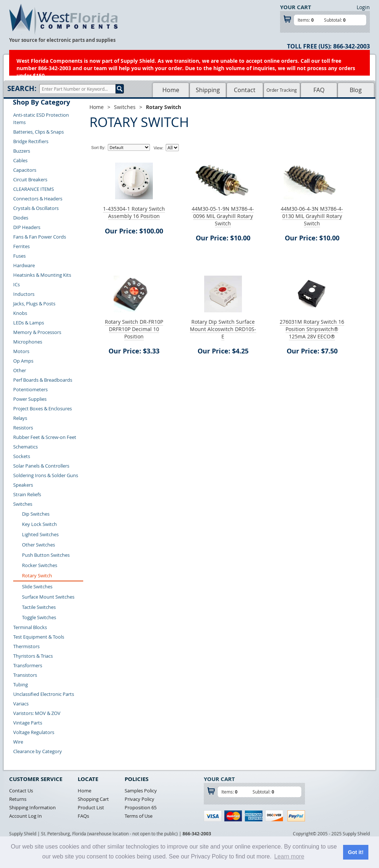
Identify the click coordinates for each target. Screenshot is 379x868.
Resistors (23, 428)
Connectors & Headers (38, 199)
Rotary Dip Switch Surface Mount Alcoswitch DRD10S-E (223, 329)
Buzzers (22, 151)
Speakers (23, 485)
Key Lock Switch (39, 524)
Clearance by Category (38, 751)
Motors (21, 351)
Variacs (21, 704)
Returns (18, 799)
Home (171, 90)
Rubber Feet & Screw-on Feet (45, 437)
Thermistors (26, 646)
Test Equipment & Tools (39, 637)
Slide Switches (37, 586)
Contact (245, 90)
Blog (356, 90)
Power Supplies (30, 399)
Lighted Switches (40, 534)
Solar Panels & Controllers (41, 466)
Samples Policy (141, 791)
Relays (20, 418)
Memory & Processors (37, 332)
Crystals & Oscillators (36, 208)
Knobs (20, 313)
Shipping (208, 90)
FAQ (319, 90)
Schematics (25, 447)
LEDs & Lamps (29, 323)
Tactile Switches (39, 607)
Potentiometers (30, 389)
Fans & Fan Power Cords (40, 237)
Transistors (25, 675)
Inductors (24, 294)
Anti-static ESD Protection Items (41, 119)
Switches (23, 504)
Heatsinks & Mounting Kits (42, 275)
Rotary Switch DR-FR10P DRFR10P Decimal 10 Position (134, 329)
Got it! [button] (356, 852)
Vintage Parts (28, 723)
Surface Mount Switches (48, 597)
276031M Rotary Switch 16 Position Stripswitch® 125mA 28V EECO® (312, 329)
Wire (18, 742)
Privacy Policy (139, 799)
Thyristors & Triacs (33, 656)
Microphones (28, 342)
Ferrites (21, 246)
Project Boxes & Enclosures (43, 408)
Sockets (22, 456)
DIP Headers (27, 227)
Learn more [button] (289, 856)
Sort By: (98, 148)
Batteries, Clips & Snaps (38, 132)
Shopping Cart (93, 799)
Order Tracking (282, 90)
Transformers (28, 665)
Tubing (21, 684)
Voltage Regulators (34, 732)
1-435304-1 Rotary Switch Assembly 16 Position (134, 212)
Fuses (19, 256)
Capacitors (25, 170)
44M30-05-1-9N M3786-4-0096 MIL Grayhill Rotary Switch (223, 216)
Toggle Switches (39, 617)
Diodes (21, 218)
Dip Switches (36, 514)
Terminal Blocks (30, 627)
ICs (16, 284)
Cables (20, 160)
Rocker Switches (40, 565)
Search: (22, 88)
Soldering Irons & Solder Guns (46, 475)
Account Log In (25, 816)
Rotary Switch (37, 575)
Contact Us (21, 791)
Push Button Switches (46, 555)
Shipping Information (32, 807)
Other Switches (38, 545)
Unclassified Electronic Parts (44, 694)
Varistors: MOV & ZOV (37, 713)
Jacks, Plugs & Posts (34, 304)
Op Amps (23, 361)
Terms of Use (139, 816)
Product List (91, 807)
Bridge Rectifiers (31, 141)
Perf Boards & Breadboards (43, 380)
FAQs (83, 816)
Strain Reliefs (27, 494)
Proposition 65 (141, 807)
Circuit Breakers (30, 179)
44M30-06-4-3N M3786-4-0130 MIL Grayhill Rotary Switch (312, 216)
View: (159, 148)
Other (20, 370)
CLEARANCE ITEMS (34, 189)
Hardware (24, 265)
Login (363, 7)
